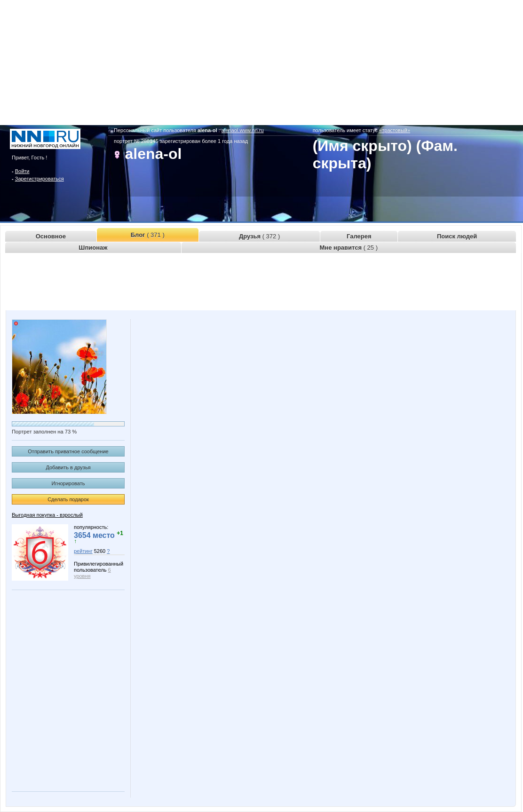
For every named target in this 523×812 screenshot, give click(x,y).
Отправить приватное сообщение (68, 451)
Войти (22, 171)
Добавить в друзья (68, 467)
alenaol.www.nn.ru (243, 130)
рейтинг (83, 551)
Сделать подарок (68, 499)
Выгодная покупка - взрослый (47, 515)
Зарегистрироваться (40, 179)
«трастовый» (395, 130)
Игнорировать (68, 483)
